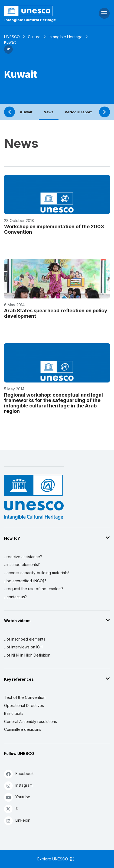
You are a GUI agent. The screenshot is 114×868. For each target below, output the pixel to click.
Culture (34, 37)
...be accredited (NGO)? (25, 581)
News (49, 112)
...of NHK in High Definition (27, 655)
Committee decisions (23, 729)
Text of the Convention (25, 697)
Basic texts (14, 713)
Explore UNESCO (56, 859)
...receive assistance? (23, 557)
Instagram (18, 785)
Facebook (19, 774)
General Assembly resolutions (30, 721)
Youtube (17, 797)
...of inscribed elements (25, 639)
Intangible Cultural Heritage (30, 20)
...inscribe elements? (22, 565)
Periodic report (78, 112)
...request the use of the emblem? (34, 589)
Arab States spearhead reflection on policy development (56, 313)
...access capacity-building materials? (37, 573)
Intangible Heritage (66, 37)
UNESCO (12, 37)
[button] (8, 52)
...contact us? (15, 597)
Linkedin (17, 820)
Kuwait (26, 112)
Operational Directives (24, 705)
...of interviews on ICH (23, 647)
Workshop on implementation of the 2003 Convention (54, 229)
